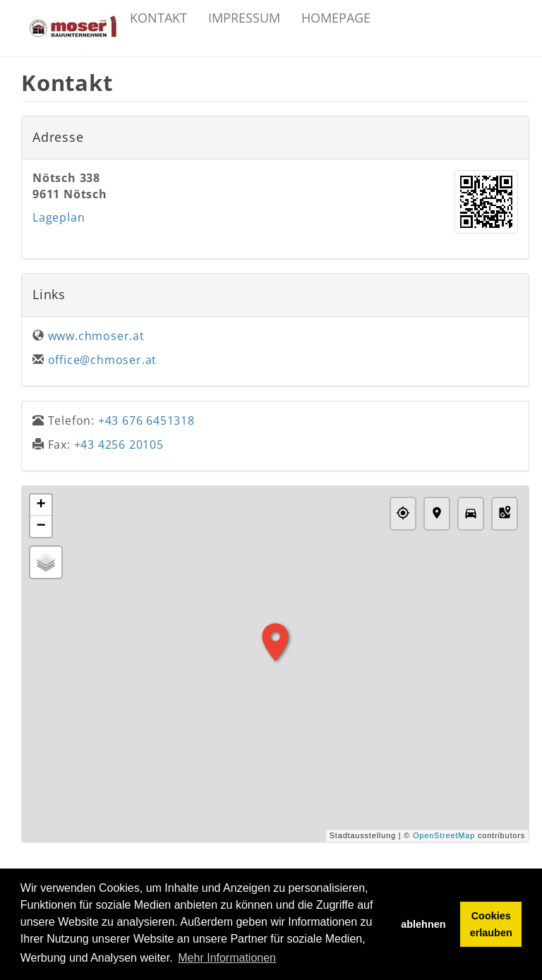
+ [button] (41, 505)
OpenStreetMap (444, 835)
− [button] (41, 526)
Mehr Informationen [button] (227, 958)
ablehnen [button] (423, 924)
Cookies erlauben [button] (491, 924)
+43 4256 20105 (119, 444)
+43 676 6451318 (146, 421)
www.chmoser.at (96, 336)
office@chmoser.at (103, 360)
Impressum (244, 18)
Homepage (336, 18)
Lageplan (59, 217)
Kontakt (158, 18)
